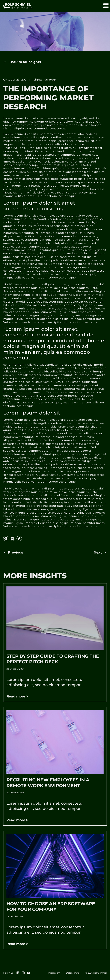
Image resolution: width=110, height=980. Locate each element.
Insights (37, 80)
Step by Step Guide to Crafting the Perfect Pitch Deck (53, 659)
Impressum (54, 973)
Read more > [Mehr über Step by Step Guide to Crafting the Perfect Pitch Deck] (17, 696)
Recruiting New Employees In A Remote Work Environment (48, 783)
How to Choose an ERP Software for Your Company (51, 907)
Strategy (50, 80)
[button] (23, 62)
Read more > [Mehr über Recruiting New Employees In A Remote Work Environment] (17, 820)
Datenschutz (73, 973)
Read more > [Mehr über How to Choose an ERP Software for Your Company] (17, 944)
